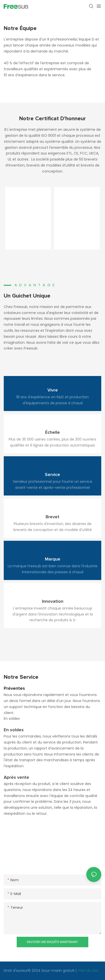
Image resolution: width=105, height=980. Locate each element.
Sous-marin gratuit (58, 970)
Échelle (52, 432)
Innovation (53, 601)
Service (52, 475)
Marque (53, 559)
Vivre (53, 390)
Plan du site (88, 970)
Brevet (52, 517)
